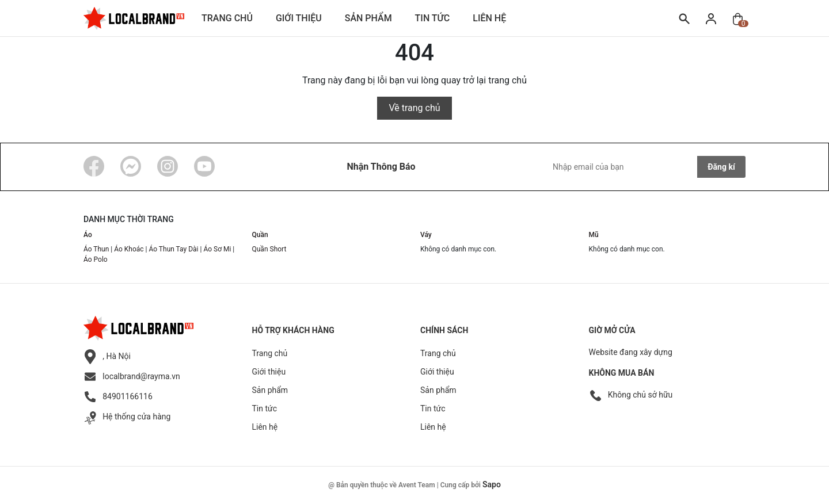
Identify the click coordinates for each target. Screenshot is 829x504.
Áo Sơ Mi (217, 249)
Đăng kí (721, 167)
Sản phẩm (368, 18)
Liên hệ (489, 18)
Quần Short (269, 249)
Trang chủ (227, 18)
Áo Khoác (129, 249)
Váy (426, 235)
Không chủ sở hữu (640, 395)
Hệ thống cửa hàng (136, 417)
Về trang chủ (414, 108)
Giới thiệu (299, 18)
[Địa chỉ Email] (646, 167)
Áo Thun (96, 249)
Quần (260, 235)
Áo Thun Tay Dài (174, 249)
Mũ (594, 235)
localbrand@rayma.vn (141, 376)
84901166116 (128, 396)
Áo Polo (96, 259)
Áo (88, 235)
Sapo (492, 484)
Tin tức (433, 18)
